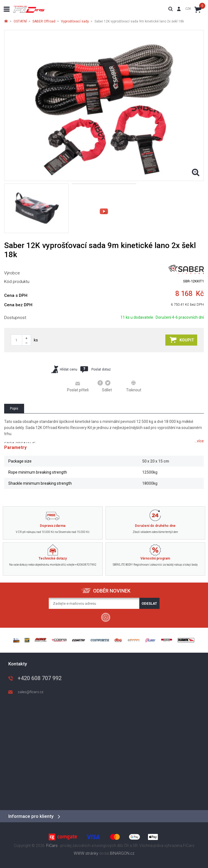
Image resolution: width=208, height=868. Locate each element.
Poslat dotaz (96, 369)
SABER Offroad (44, 21)
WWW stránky (86, 853)
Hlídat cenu (64, 369)
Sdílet (105, 386)
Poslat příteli (78, 386)
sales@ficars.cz (31, 692)
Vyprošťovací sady (75, 21)
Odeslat (149, 603)
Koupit (182, 340)
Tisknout (134, 386)
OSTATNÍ (20, 21)
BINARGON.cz (122, 853)
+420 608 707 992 (40, 678)
